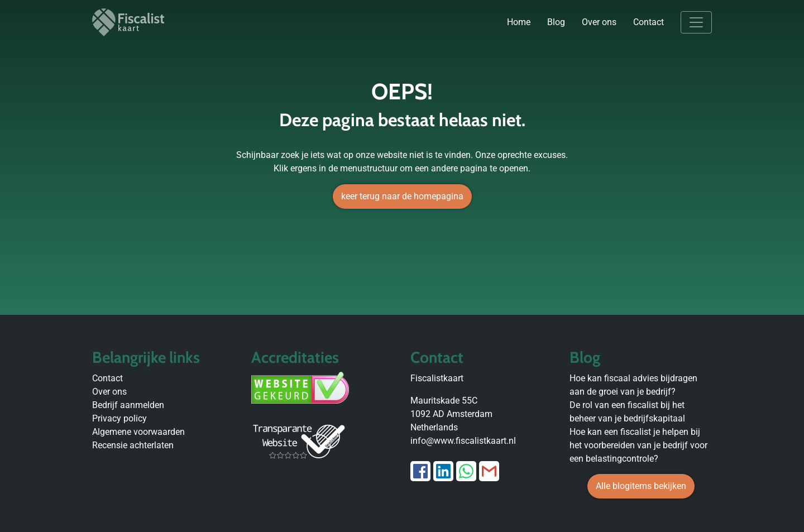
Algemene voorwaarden (138, 432)
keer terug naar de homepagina (402, 196)
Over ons (599, 22)
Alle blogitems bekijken (641, 486)
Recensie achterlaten (133, 445)
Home (519, 22)
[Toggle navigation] (696, 22)
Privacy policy (119, 418)
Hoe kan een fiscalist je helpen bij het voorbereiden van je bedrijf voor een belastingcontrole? (638, 445)
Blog (556, 22)
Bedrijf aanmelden (128, 405)
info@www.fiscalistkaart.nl (463, 441)
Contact (649, 22)
